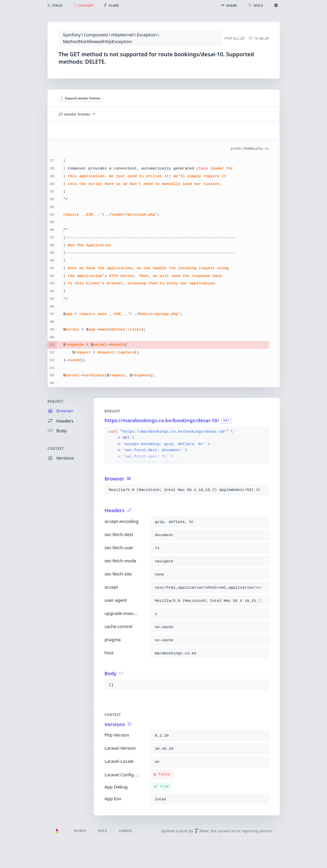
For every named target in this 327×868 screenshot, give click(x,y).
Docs (102, 831)
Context (56, 449)
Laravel (126, 831)
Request (55, 401)
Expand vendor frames (81, 98)
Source (80, 831)
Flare (202, 831)
